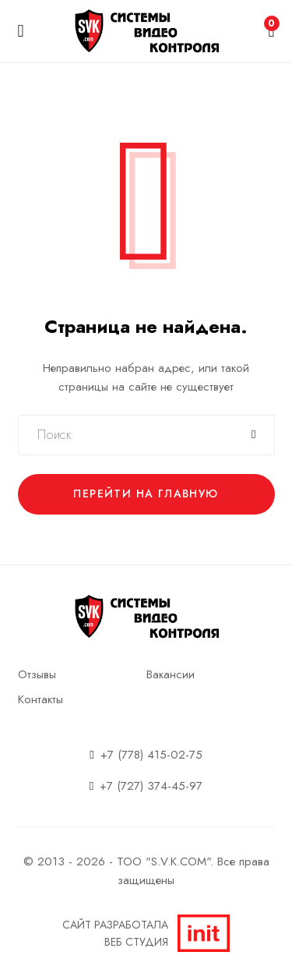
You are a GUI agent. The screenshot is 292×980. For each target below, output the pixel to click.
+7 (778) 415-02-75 (151, 755)
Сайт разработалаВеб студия (146, 933)
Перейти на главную (146, 494)
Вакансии (171, 674)
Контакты (40, 699)
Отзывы (37, 674)
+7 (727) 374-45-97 (151, 786)
